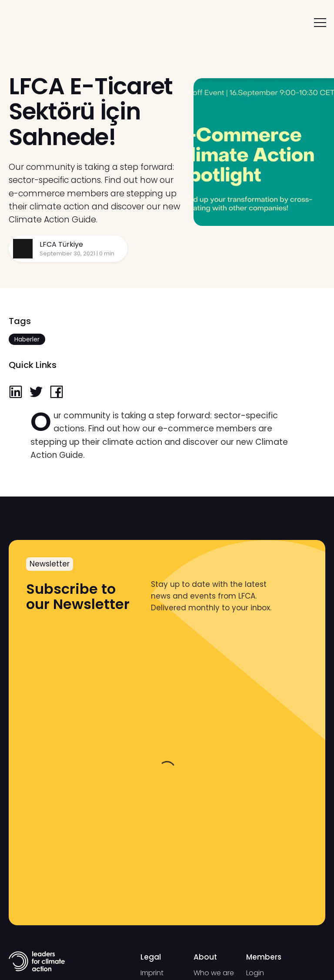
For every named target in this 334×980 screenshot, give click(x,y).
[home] (36, 23)
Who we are (214, 973)
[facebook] (57, 393)
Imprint (152, 973)
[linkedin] (16, 393)
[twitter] (36, 393)
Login (255, 973)
